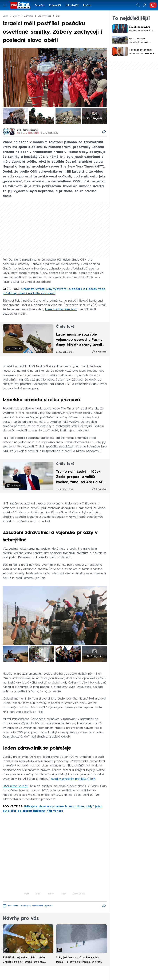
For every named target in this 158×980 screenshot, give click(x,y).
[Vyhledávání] (138, 5)
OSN (26, 894)
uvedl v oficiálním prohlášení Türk (73, 779)
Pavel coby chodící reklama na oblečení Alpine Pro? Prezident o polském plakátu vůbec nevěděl (142, 52)
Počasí (87, 6)
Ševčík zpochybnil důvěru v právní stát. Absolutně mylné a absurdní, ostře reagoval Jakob (142, 29)
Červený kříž (79, 894)
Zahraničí (55, 6)
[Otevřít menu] (5, 5)
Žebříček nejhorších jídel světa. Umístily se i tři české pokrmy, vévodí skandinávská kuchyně (24, 960)
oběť (64, 894)
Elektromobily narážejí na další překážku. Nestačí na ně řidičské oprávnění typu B (142, 41)
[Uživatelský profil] (145, 5)
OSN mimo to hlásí (15, 786)
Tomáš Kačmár (31, 130)
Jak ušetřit (72, 6)
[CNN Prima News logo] (20, 5)
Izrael (38, 894)
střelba (51, 894)
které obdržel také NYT (61, 309)
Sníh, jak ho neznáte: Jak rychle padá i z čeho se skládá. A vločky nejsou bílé (80, 960)
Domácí (40, 6)
